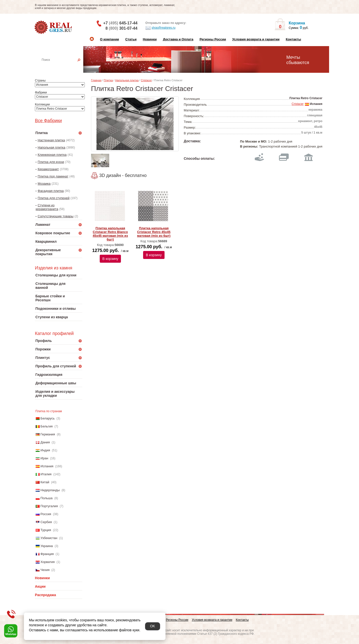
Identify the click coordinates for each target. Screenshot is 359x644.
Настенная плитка (64, 67)
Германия (48, 434)
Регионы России (213, 39)
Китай (45, 482)
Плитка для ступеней (54, 198)
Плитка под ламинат (53, 176)
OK (153, 626)
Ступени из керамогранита (47, 207)
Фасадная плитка (51, 191)
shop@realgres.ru (160, 28)
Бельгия (46, 426)
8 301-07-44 (121, 28)
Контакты (293, 39)
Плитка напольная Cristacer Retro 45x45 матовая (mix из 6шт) (154, 232)
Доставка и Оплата (178, 39)
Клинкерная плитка (52, 155)
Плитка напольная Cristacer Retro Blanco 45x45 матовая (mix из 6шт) (110, 234)
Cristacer (146, 80)
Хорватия (47, 562)
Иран (44, 458)
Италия (46, 474)
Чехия (45, 570)
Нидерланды (50, 490)
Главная (96, 80)
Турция (46, 530)
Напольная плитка (51, 147)
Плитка (108, 80)
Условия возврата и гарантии (256, 39)
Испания (47, 466)
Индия (45, 450)
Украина (47, 546)
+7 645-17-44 (120, 23)
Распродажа (45, 595)
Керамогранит (48, 169)
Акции (40, 586)
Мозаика (44, 184)
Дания (45, 442)
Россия (46, 514)
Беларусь (47, 418)
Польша (46, 498)
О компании (109, 39)
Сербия (46, 522)
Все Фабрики (48, 121)
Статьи (131, 39)
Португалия (49, 506)
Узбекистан (49, 538)
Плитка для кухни (51, 162)
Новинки (150, 39)
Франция (47, 554)
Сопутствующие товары (56, 216)
